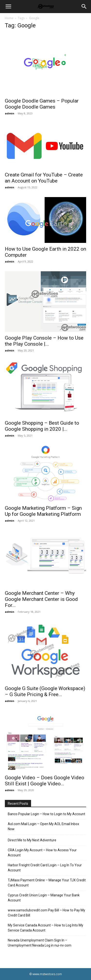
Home (9, 18)
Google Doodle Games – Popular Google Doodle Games (42, 104)
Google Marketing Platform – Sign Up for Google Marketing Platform (43, 511)
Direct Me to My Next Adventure (32, 840)
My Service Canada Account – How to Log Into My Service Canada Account (45, 928)
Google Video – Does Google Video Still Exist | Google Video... (45, 781)
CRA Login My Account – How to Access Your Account (42, 853)
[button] (8, 7)
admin (10, 113)
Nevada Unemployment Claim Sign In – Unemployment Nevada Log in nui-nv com (40, 943)
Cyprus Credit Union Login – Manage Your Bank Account (44, 898)
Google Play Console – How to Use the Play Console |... (44, 341)
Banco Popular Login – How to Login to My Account (46, 814)
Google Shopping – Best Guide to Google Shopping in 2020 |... (42, 426)
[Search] (84, 7)
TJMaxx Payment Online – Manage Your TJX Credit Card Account (47, 883)
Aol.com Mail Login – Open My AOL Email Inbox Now (43, 826)
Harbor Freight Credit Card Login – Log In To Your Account (45, 868)
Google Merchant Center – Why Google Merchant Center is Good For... (41, 599)
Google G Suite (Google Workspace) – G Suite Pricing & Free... (45, 691)
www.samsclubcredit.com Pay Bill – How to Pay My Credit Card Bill (46, 913)
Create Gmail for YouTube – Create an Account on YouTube (44, 178)
